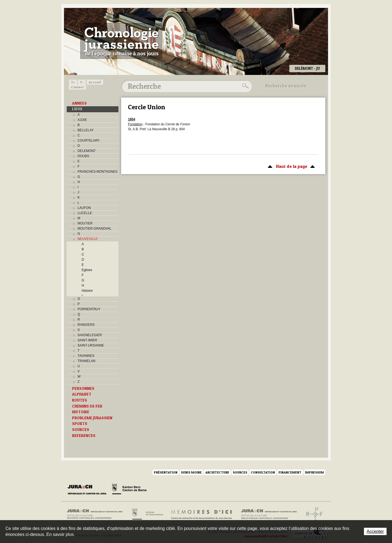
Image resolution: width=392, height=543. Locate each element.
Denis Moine (191, 472)
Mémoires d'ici (202, 514)
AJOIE (82, 120)
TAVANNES (86, 356)
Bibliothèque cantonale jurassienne (269, 514)
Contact (77, 87)
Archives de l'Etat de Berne (147, 514)
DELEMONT (87, 151)
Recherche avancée (286, 86)
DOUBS (83, 156)
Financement (290, 472)
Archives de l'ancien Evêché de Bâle (313, 514)
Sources (240, 472)
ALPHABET (82, 394)
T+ (73, 82)
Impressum (314, 472)
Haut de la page (290, 166)
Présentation (166, 472)
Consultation (263, 472)
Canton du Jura (88, 490)
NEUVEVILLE (88, 239)
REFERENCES (84, 436)
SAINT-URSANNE (91, 345)
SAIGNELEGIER (90, 335)
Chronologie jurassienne (121, 41)
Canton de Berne (129, 490)
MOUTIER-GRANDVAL (94, 229)
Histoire (87, 291)
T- (82, 82)
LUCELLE (85, 213)
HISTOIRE (81, 412)
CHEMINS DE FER (87, 406)
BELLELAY (86, 130)
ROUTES (80, 400)
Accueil (95, 82)
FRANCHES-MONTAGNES (97, 172)
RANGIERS (86, 325)
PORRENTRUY (89, 309)
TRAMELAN (86, 361)
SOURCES (81, 430)
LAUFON (84, 208)
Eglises (87, 270)
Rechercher (245, 86)
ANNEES (79, 103)
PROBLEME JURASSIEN (92, 418)
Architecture (217, 472)
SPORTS (80, 424)
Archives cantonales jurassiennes (97, 514)
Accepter (375, 531)
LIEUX (77, 109)
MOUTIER (85, 223)
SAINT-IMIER (87, 340)
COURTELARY (89, 141)
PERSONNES (83, 389)
